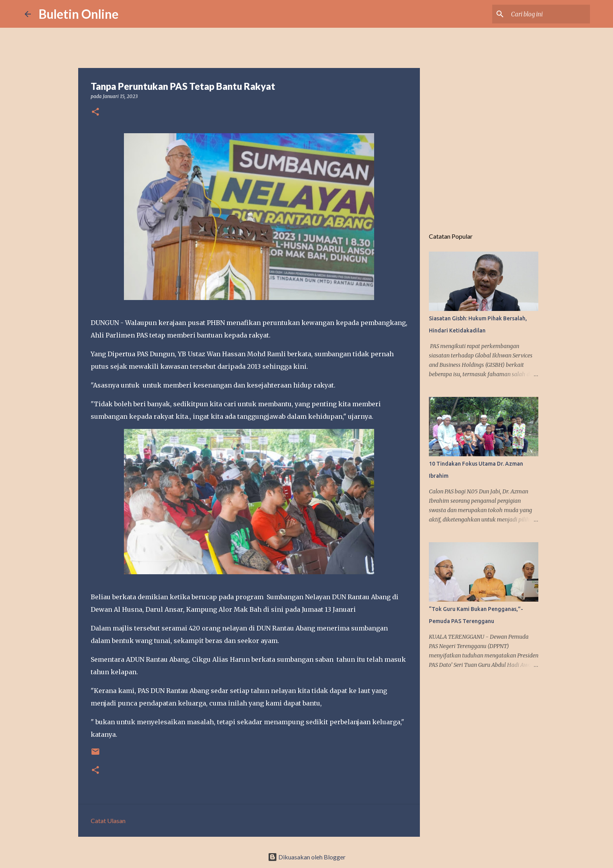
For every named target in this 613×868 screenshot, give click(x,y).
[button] (95, 112)
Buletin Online (79, 14)
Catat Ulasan (108, 821)
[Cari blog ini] (549, 14)
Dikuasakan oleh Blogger (307, 857)
